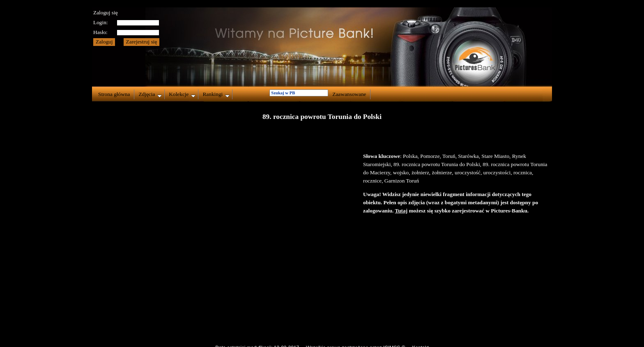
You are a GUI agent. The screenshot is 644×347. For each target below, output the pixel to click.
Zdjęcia (150, 94)
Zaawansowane (349, 94)
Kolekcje (182, 94)
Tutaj (401, 211)
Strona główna (114, 94)
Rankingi (216, 94)
